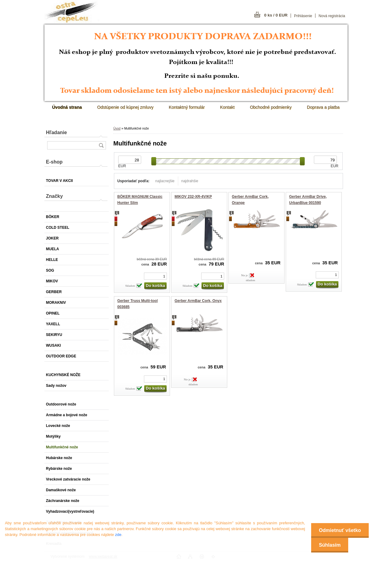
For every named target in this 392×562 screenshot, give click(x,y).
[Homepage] (67, 107)
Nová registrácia (332, 16)
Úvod (117, 128)
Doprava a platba (323, 107)
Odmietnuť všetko (340, 530)
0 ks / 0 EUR (276, 15)
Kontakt (227, 107)
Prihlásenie (303, 16)
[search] (101, 145)
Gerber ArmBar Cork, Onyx (198, 301)
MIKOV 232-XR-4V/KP (193, 197)
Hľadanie (56, 132)
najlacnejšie (165, 181)
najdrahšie (190, 181)
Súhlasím (330, 545)
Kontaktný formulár (187, 107)
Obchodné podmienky (271, 107)
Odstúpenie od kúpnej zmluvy (125, 107)
